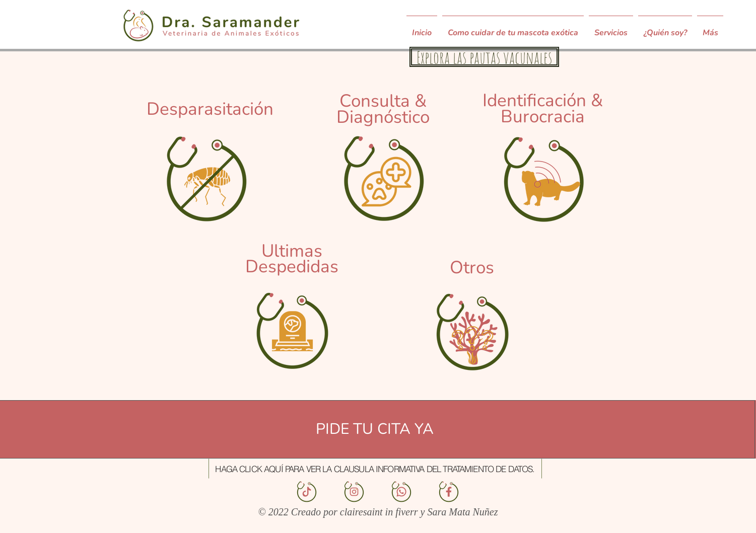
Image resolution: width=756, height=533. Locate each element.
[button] (375, 469)
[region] (207, 161)
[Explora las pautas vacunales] (484, 57)
